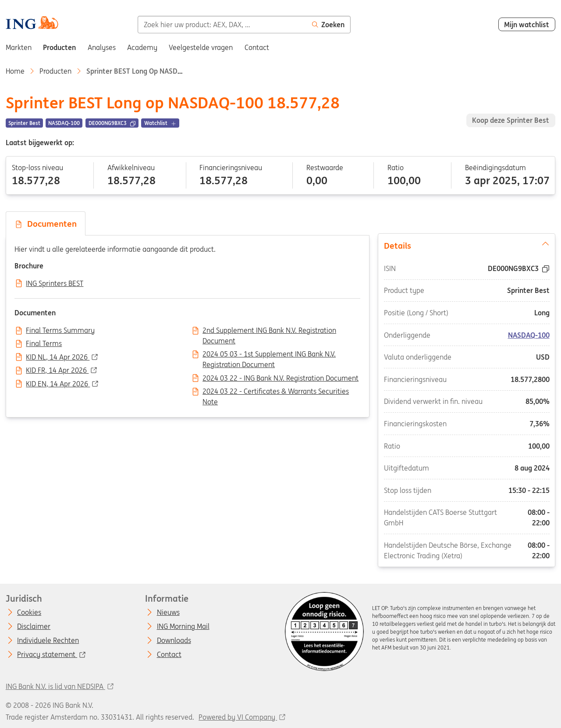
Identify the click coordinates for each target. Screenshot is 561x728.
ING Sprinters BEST (55, 284)
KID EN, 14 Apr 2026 (58, 384)
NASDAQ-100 (528, 335)
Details (467, 245)
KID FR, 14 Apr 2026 (57, 371)
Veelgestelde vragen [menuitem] (201, 47)
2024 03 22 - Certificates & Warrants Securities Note (276, 392)
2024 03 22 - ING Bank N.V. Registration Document (280, 378)
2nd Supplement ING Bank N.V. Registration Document (269, 331)
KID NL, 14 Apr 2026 (58, 357)
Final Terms (44, 344)
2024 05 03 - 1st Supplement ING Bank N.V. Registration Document (269, 355)
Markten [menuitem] (19, 47)
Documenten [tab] (46, 224)
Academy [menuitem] (142, 47)
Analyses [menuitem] (102, 47)
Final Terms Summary (60, 331)
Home (15, 71)
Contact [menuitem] (257, 47)
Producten (55, 71)
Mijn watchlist (527, 25)
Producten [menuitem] (59, 47)
